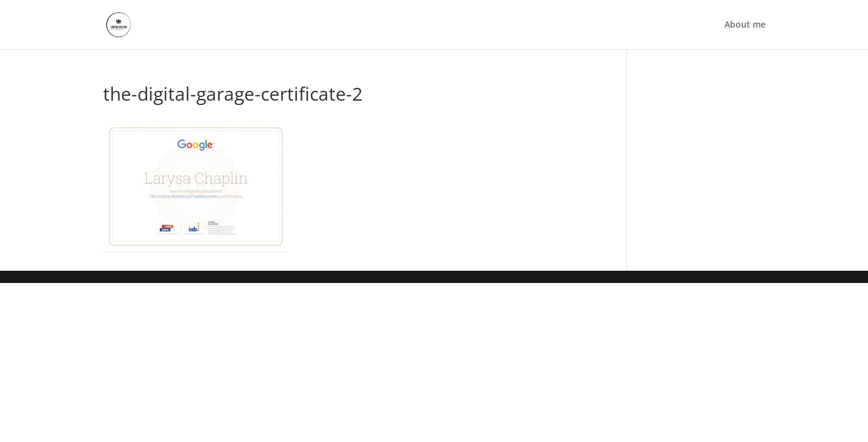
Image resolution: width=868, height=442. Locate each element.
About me (745, 25)
